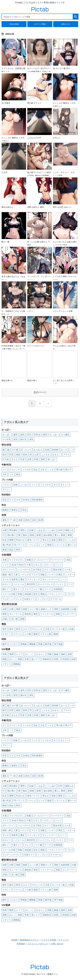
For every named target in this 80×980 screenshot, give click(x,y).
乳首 (22, 459)
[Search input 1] (37, 17)
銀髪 (25, 609)
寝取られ (70, 530)
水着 (5, 560)
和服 (20, 594)
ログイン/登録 (40, 24)
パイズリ (7, 485)
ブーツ (70, 584)
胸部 (43, 459)
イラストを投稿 (49, 940)
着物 (43, 594)
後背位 (15, 510)
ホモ (18, 500)
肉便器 (66, 659)
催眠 (63, 654)
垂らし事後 (60, 535)
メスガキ (27, 470)
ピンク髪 (34, 609)
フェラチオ (46, 485)
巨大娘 (6, 459)
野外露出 (14, 530)
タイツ (47, 570)
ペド (11, 474)
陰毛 (5, 455)
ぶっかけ (25, 485)
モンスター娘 (58, 629)
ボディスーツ (9, 570)
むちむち (38, 450)
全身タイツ (29, 599)
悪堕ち (24, 530)
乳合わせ (20, 540)
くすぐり (7, 664)
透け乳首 (7, 545)
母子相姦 (58, 644)
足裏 (29, 459)
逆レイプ (36, 659)
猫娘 (56, 634)
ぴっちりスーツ (41, 560)
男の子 (68, 470)
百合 (5, 500)
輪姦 (56, 654)
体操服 (28, 594)
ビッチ (42, 545)
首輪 (43, 575)
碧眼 (22, 619)
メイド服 (38, 589)
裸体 (60, 540)
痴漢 (49, 545)
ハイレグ (25, 575)
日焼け (6, 619)
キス (56, 485)
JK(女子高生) (18, 565)
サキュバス (37, 629)
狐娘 (36, 634)
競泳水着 (57, 570)
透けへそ (72, 545)
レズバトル (60, 545)
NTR (60, 530)
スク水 (67, 570)
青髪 (56, 609)
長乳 (16, 439)
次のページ (40, 392)
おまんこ (57, 455)
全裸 (5, 530)
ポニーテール (16, 614)
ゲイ (11, 500)
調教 (5, 659)
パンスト (60, 584)
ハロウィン (48, 565)
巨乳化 (37, 435)
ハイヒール (19, 584)
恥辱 (41, 520)
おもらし (40, 654)
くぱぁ (39, 530)
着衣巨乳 (31, 584)
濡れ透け (11, 535)
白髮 (74, 609)
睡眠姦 (17, 664)
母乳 (31, 439)
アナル (67, 455)
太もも (15, 459)
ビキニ (36, 565)
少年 (5, 474)
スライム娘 (46, 634)
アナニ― (7, 490)
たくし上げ (70, 540)
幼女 (36, 470)
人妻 (16, 575)
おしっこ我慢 (16, 659)
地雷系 (15, 579)
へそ (72, 450)
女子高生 (37, 570)
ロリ (5, 470)
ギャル (6, 579)
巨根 (36, 459)
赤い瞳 (15, 619)
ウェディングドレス (12, 599)
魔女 (22, 579)
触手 (5, 644)
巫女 (36, 594)
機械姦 (32, 644)
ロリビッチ (15, 470)
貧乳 (45, 435)
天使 (47, 629)
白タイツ (7, 584)
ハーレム (32, 545)
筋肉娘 (55, 450)
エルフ (26, 629)
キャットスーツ (50, 579)
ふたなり (14, 644)
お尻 (37, 455)
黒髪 (18, 609)
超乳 (22, 435)
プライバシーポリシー (38, 944)
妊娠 (31, 530)
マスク (35, 575)
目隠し (57, 659)
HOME (15, 940)
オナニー (65, 485)
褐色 (36, 614)
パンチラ (51, 575)
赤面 (20, 520)
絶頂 (27, 520)
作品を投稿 (14, 24)
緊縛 (11, 654)
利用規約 (21, 944)
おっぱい (7, 435)
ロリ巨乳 (7, 439)
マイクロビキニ (17, 560)
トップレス (43, 599)
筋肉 (25, 455)
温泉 (54, 540)
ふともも (46, 455)
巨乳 (29, 435)
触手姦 (48, 644)
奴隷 (74, 659)
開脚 (11, 540)
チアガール (56, 599)
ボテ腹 (15, 450)
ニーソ (63, 579)
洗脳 (49, 654)
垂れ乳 (24, 439)
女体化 (26, 500)
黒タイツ (18, 589)
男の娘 (59, 470)
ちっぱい (54, 435)
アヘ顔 (12, 520)
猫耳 (5, 629)
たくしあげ (50, 530)
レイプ (19, 654)
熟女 (18, 474)
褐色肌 (28, 614)
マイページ (63, 940)
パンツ (59, 565)
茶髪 (58, 614)
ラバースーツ (57, 560)
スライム (18, 634)
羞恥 (5, 520)
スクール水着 (9, 594)
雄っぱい (52, 459)
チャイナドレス (45, 584)
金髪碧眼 (65, 609)
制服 (29, 560)
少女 (43, 470)
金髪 (5, 609)
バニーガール (24, 570)
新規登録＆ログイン (29, 940)
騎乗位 (6, 510)
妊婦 (47, 450)
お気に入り (66, 24)
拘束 (5, 654)
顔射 (16, 485)
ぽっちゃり (26, 450)
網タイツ (7, 589)
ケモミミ (7, 634)
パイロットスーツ (56, 594)
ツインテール (47, 614)
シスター (69, 575)
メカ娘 (28, 634)
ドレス (28, 589)
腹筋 (18, 455)
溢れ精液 (48, 535)
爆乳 (16, 435)
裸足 (60, 575)
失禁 (27, 659)
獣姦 (40, 644)
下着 (29, 565)
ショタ (50, 470)
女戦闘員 (58, 589)
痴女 (25, 535)
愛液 (5, 550)
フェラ (35, 485)
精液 (32, 535)
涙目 (34, 520)
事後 (70, 535)
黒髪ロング (46, 609)
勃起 (11, 550)
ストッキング (34, 579)
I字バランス (19, 545)
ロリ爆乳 (65, 435)
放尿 (70, 654)
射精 (39, 535)
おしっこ (29, 654)
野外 (18, 550)
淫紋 (68, 560)
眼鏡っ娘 (7, 575)
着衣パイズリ (34, 540)
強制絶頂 (47, 659)
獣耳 (18, 629)
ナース (48, 589)
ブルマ (70, 594)
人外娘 (70, 629)
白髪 (11, 609)
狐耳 (11, 629)
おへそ (64, 450)
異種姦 (24, 644)
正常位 (24, 510)
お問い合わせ (57, 944)
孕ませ (46, 540)
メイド (6, 565)
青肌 (5, 614)
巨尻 (11, 455)
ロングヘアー (69, 614)
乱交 (5, 540)
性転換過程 (37, 500)
